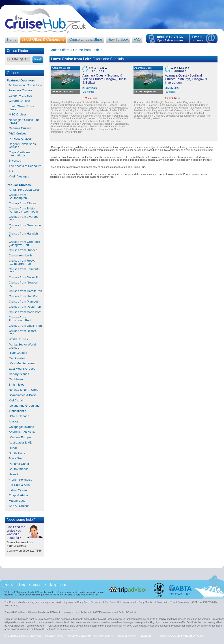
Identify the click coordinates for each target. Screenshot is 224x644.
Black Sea (16, 458)
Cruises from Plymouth (24, 302)
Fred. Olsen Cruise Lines (22, 108)
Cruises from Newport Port (23, 284)
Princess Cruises (20, 139)
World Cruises (18, 339)
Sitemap (146, 636)
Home (12, 39)
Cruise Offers (59, 50)
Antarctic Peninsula (22, 432)
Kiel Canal (16, 401)
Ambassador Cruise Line (25, 85)
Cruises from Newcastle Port (25, 227)
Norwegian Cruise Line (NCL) (24, 121)
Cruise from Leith (20, 256)
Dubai (13, 448)
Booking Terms (55, 585)
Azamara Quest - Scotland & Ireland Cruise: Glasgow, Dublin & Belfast (104, 79)
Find (38, 59)
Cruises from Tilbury (22, 203)
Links (21, 585)
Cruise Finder (17, 51)
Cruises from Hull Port (24, 296)
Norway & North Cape (24, 390)
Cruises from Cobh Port (25, 312)
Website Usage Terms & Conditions (90, 636)
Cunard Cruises (19, 101)
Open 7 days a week (170, 40)
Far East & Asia (19, 485)
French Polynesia (20, 480)
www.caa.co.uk (69, 629)
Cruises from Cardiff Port (25, 291)
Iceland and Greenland (24, 406)
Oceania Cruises (20, 128)
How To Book (118, 39)
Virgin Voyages (19, 177)
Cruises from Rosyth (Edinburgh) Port (23, 262)
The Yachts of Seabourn (25, 166)
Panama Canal (19, 464)
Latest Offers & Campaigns (43, 39)
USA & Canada (19, 416)
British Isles (17, 385)
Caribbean (16, 379)
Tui (11, 171)
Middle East (17, 501)
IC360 (200, 636)
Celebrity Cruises (20, 96)
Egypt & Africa (18, 495)
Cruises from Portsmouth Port (20, 319)
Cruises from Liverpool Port (24, 218)
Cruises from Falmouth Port (24, 271)
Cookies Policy (126, 636)
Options (13, 73)
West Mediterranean (22, 363)
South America (19, 469)
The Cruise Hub (31, 636)
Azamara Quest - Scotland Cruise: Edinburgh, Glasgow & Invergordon (186, 79)
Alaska (13, 422)
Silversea (15, 161)
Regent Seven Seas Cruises (22, 146)
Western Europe (20, 437)
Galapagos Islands (21, 427)
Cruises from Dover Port (25, 277)
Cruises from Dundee (23, 250)
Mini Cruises (17, 358)
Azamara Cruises (20, 90)
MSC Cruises (18, 115)
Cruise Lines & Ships (86, 39)
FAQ (137, 39)
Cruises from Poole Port (25, 307)
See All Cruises (19, 506)
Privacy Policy (54, 636)
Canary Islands (19, 374)
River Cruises (18, 353)
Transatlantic (17, 411)
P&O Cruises (18, 134)
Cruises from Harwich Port (23, 235)
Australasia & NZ (20, 443)
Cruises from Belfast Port (22, 332)
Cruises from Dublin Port (25, 326)
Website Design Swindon (176, 636)
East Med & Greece (22, 369)
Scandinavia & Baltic (23, 395)
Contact (35, 585)
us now (197, 39)
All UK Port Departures (24, 190)
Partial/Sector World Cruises (22, 346)
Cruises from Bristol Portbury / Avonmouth (23, 210)
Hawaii (13, 474)
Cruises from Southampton (18, 196)
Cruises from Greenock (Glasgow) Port (24, 243)
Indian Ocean (18, 490)
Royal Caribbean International (20, 154)
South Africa (17, 453)
